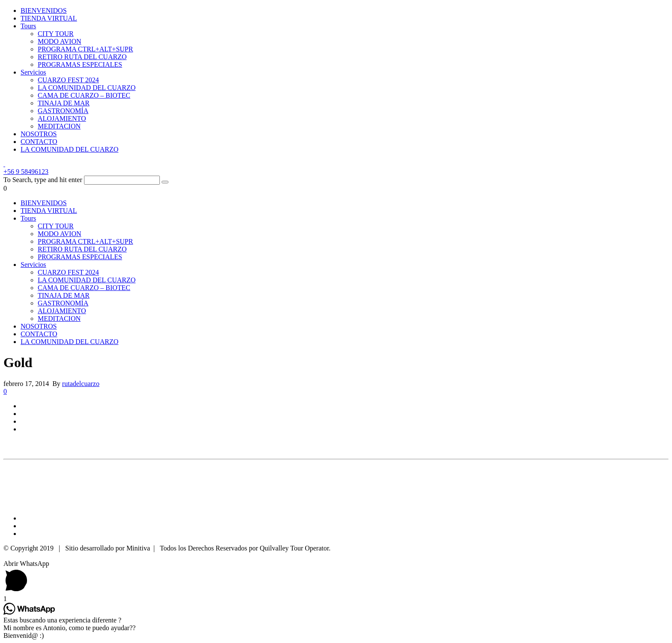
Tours (28, 26)
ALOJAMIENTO (62, 118)
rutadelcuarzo (81, 384)
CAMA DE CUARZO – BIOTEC (84, 95)
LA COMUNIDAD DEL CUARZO (87, 88)
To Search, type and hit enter (43, 180)
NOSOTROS (39, 134)
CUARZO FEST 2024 (68, 80)
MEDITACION (59, 126)
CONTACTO (39, 142)
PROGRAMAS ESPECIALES (80, 64)
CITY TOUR (56, 34)
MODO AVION (60, 41)
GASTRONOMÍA (63, 111)
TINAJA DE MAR (64, 103)
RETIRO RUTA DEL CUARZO (82, 57)
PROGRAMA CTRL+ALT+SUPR (85, 49)
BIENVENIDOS (44, 10)
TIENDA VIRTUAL (49, 18)
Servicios (33, 72)
